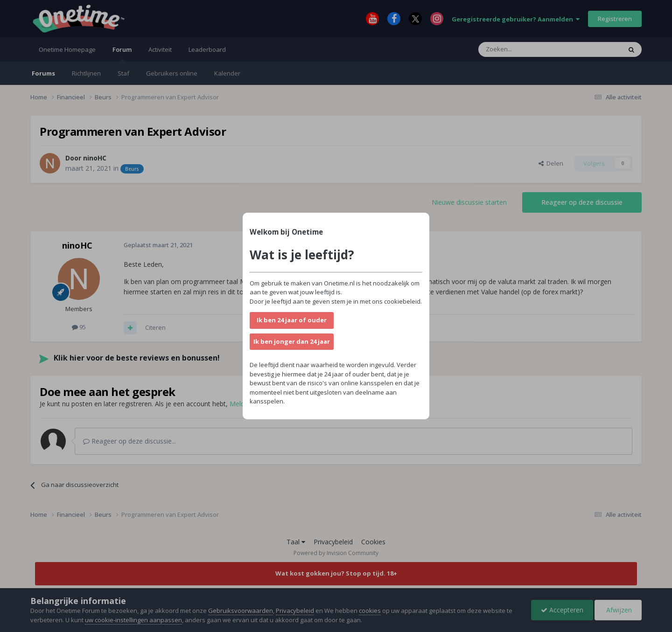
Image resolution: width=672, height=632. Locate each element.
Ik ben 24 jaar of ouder (292, 320)
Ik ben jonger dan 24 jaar (292, 341)
